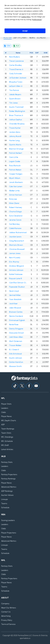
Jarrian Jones (15, 253)
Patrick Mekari (15, 170)
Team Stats (6, 433)
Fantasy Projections (9, 475)
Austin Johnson (16, 358)
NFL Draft (5, 445)
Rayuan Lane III (16, 278)
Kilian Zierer (14, 203)
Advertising (6, 616)
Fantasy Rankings (8, 479)
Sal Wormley (14, 224)
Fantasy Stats (7, 462)
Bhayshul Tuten (16, 82)
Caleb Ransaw (15, 228)
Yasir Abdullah (15, 299)
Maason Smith (15, 366)
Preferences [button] (37, 20)
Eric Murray (14, 262)
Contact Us (6, 612)
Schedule (5, 508)
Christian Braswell (17, 249)
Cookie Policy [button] (26, 17)
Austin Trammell (16, 107)
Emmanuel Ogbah (17, 320)
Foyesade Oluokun (17, 287)
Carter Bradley (15, 65)
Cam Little (14, 157)
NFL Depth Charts (9, 421)
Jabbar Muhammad (18, 232)
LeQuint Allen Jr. (16, 86)
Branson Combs (16, 312)
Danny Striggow (16, 329)
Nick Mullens (14, 57)
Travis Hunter (15, 128)
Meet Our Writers (9, 608)
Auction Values (7, 495)
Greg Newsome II (17, 241)
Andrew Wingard (16, 266)
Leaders (5, 408)
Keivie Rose (14, 324)
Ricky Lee (13, 199)
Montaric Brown (16, 245)
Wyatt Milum (15, 178)
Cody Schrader (16, 74)
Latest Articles (7, 449)
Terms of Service (8, 624)
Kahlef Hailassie (16, 274)
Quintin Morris (15, 145)
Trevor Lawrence (16, 61)
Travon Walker (15, 345)
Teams (4, 504)
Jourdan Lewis (15, 237)
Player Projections (9, 533)
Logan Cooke (15, 161)
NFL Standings (7, 437)
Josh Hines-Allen (16, 337)
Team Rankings (8, 429)
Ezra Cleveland (16, 216)
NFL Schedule (7, 441)
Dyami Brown (15, 99)
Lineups (4, 499)
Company (5, 604)
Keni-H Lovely (15, 258)
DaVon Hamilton (16, 362)
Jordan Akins (15, 132)
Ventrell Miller (15, 295)
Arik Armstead (15, 354)
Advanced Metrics (9, 487)
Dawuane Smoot (17, 333)
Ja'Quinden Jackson (18, 78)
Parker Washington (17, 111)
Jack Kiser (13, 304)
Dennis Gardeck (16, 316)
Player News (6, 416)
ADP (3, 425)
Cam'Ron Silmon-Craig (18, 283)
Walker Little (14, 191)
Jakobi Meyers (15, 94)
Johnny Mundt (15, 136)
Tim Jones (13, 103)
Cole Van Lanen (16, 186)
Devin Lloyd (14, 291)
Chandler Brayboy (17, 124)
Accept (25, 31)
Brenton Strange (16, 149)
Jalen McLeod (15, 308)
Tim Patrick (14, 90)
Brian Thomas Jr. (16, 115)
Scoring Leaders (8, 520)
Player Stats (6, 404)
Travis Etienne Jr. (16, 69)
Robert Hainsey (16, 207)
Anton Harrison (16, 195)
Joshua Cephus (16, 120)
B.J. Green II (14, 350)
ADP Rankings (7, 491)
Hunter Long (14, 140)
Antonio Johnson (16, 270)
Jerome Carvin (15, 220)
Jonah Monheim (16, 182)
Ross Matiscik (15, 166)
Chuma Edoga (15, 212)
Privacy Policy (7, 620)
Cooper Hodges (16, 174)
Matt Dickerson (16, 341)
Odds (3, 412)
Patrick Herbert (16, 153)
